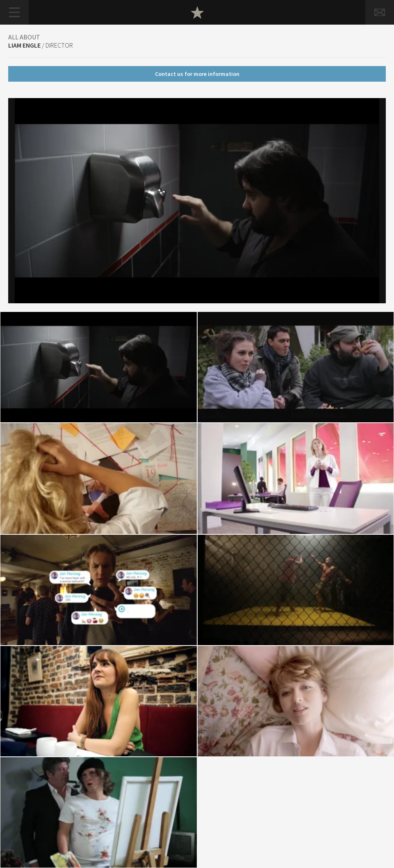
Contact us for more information (197, 74)
